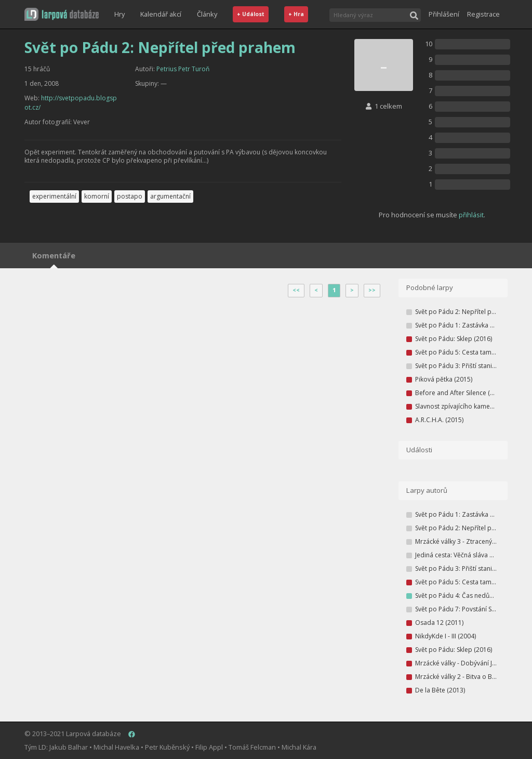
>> (372, 290)
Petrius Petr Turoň (183, 69)
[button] (62, 14)
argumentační (170, 196)
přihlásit (471, 215)
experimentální (54, 196)
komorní (97, 196)
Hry (119, 14)
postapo (130, 196)
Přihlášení (444, 14)
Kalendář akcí (161, 14)
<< (296, 290)
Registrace (483, 14)
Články (207, 14)
